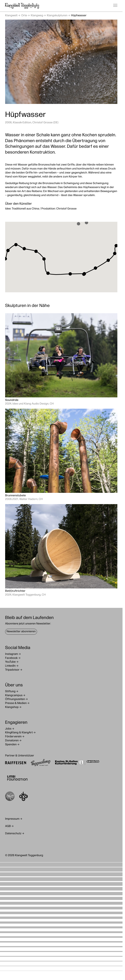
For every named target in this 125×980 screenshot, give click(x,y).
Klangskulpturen (57, 16)
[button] (86, 223)
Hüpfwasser (79, 16)
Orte (24, 16)
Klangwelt (11, 16)
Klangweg (37, 16)
